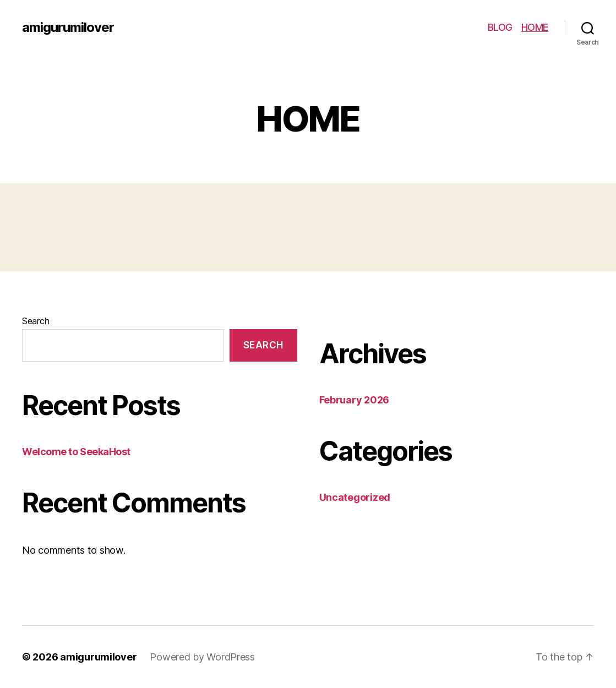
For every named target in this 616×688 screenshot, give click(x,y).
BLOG (500, 27)
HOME (535, 27)
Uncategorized (355, 497)
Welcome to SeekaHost (76, 452)
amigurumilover (68, 28)
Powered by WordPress (202, 657)
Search (36, 321)
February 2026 (355, 400)
